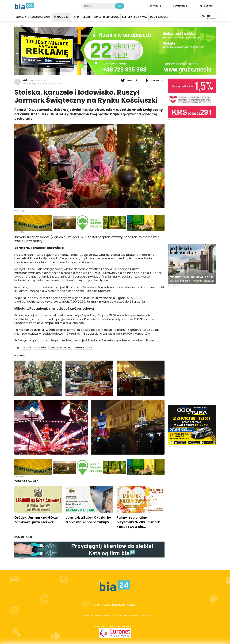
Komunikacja (180, 6)
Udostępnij (154, 80)
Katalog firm (207, 6)
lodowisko (40, 347)
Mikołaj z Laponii (84, 347)
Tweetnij (129, 80)
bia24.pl (148, 616)
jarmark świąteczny (60, 347)
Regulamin (107, 605)
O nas (96, 605)
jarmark (27, 347)
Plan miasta (154, 6)
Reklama (120, 605)
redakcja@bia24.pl (38, 80)
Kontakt (132, 605)
